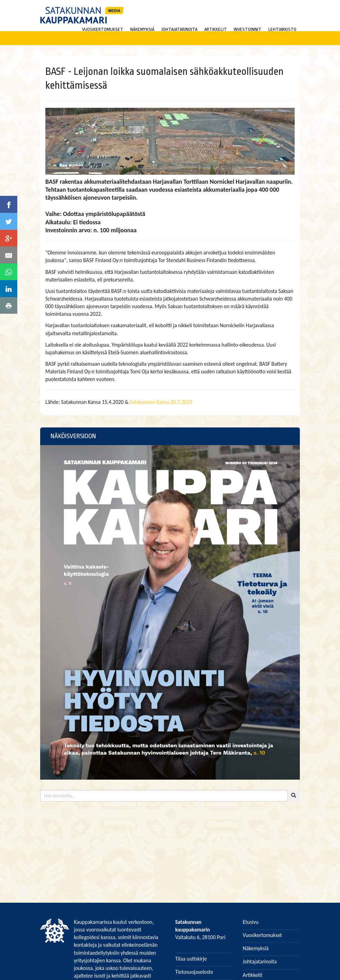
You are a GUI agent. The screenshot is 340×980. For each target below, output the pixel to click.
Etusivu (251, 922)
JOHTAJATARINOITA (179, 29)
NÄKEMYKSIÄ (142, 29)
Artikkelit (253, 975)
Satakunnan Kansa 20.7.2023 (161, 402)
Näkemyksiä (256, 948)
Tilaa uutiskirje (191, 959)
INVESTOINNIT (248, 29)
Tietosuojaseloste (194, 972)
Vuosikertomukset (262, 935)
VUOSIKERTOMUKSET (103, 29)
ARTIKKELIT (216, 29)
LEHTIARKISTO (282, 29)
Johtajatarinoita (260, 961)
